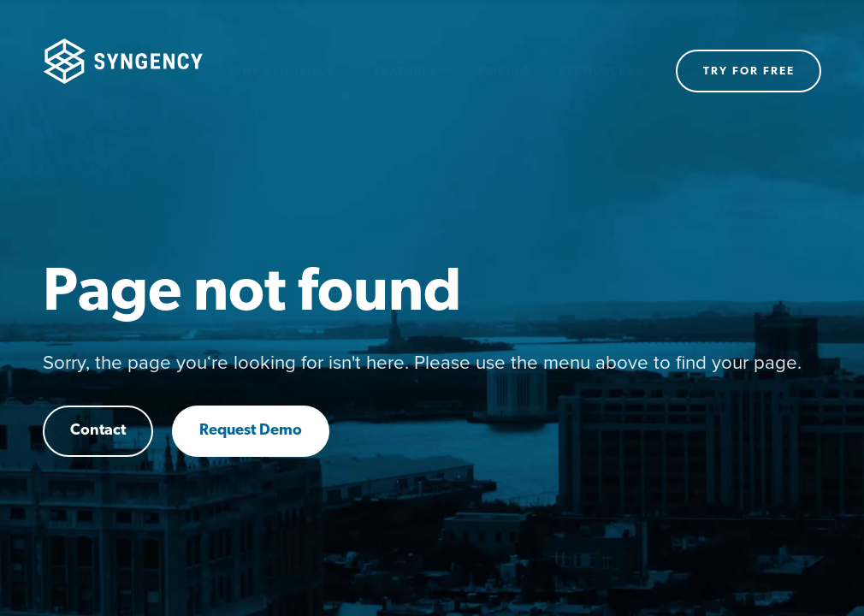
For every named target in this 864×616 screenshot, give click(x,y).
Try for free (749, 71)
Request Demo (251, 431)
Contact (98, 431)
